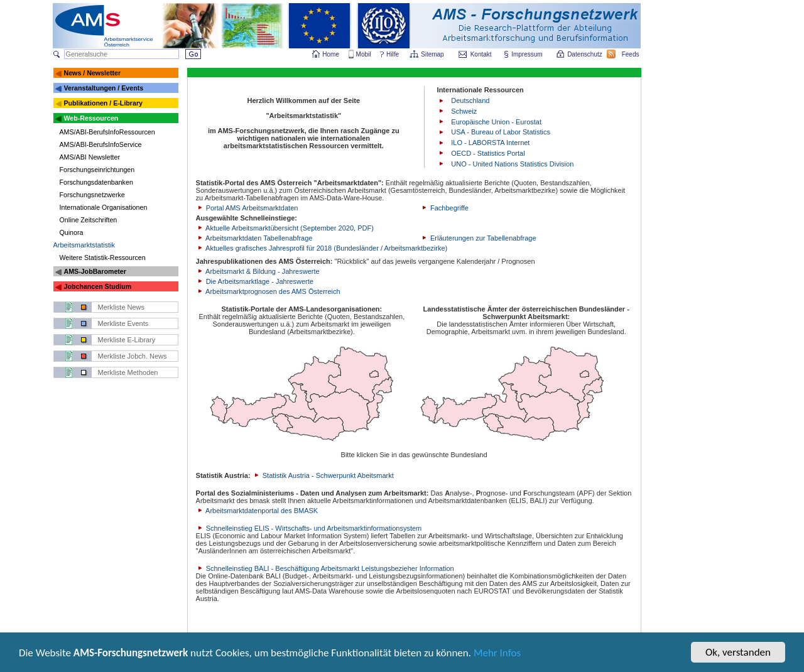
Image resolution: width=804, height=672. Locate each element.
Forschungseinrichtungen (97, 170)
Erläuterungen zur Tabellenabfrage (478, 238)
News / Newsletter (92, 73)
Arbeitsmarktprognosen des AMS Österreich (268, 291)
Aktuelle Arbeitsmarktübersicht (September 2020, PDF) (285, 228)
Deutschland (470, 100)
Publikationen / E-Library (103, 103)
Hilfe (393, 54)
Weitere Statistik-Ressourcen (103, 257)
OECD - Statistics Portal (488, 153)
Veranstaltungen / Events (103, 88)
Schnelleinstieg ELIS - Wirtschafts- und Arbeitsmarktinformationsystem (309, 528)
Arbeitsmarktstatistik (84, 245)
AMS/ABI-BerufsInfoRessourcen (107, 132)
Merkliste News (122, 307)
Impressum (527, 54)
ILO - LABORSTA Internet (490, 143)
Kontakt (481, 54)
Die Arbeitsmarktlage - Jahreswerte (255, 281)
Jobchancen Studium (97, 286)
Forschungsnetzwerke (92, 195)
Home (331, 54)
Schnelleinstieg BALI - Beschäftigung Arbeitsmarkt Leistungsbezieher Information (325, 568)
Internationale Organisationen (104, 207)
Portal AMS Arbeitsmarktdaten (247, 208)
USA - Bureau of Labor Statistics (501, 132)
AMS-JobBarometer (95, 271)
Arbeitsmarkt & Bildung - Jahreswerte (258, 271)
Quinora (72, 232)
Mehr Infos (497, 654)
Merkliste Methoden (128, 372)
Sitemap (433, 54)
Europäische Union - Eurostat (496, 122)
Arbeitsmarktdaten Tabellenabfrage (254, 238)
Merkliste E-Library (127, 340)
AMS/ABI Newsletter (90, 157)
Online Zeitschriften (89, 220)
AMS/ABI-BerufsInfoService (101, 144)
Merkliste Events (123, 323)
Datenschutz (585, 54)
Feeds (631, 54)
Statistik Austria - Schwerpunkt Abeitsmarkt (323, 475)
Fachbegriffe (444, 208)
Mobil (364, 54)
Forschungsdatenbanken (96, 182)
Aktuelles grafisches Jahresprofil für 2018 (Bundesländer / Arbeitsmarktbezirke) (322, 248)
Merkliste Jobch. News (133, 356)
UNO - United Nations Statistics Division (512, 164)
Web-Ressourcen (91, 118)
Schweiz (464, 111)
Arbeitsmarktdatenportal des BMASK (257, 511)
